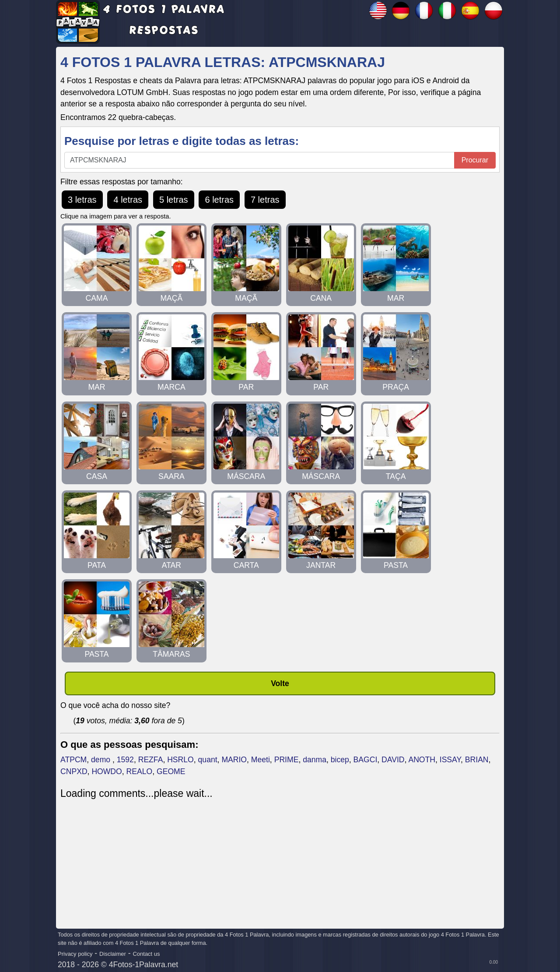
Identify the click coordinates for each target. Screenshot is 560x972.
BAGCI (366, 760)
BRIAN (477, 760)
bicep (340, 760)
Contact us (146, 954)
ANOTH (422, 760)
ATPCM (73, 760)
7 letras (265, 200)
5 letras (174, 200)
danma (315, 760)
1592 (125, 760)
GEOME (171, 771)
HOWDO (107, 771)
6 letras (219, 200)
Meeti (261, 760)
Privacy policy (75, 954)
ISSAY (450, 760)
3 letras (82, 200)
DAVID (393, 760)
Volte (280, 683)
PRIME (287, 760)
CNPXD (74, 771)
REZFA (151, 760)
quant (208, 760)
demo (102, 760)
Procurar (475, 160)
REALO (140, 771)
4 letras (128, 200)
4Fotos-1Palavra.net (143, 965)
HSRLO (180, 760)
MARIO (234, 760)
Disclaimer (113, 954)
